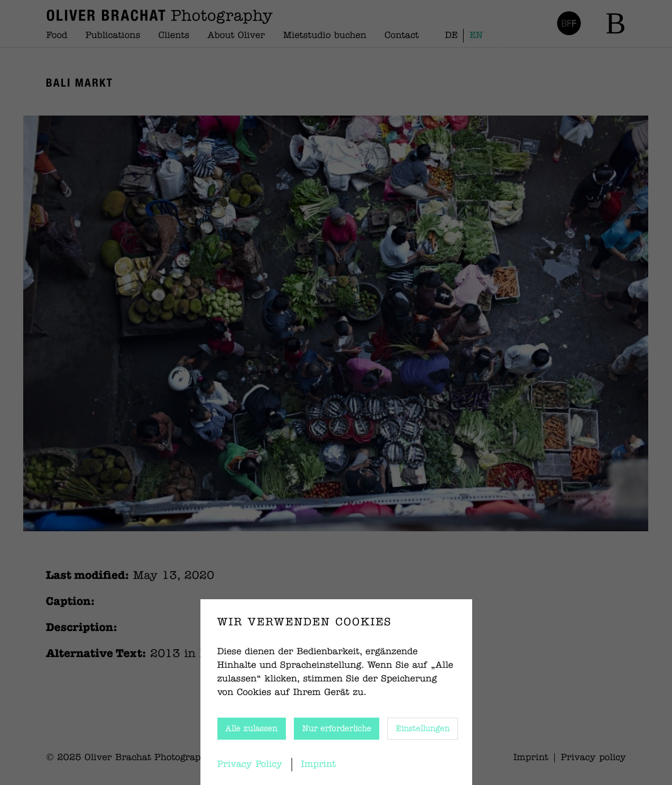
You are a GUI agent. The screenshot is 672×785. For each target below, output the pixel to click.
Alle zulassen (251, 729)
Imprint (319, 765)
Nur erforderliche (337, 729)
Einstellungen (423, 729)
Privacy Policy (250, 765)
